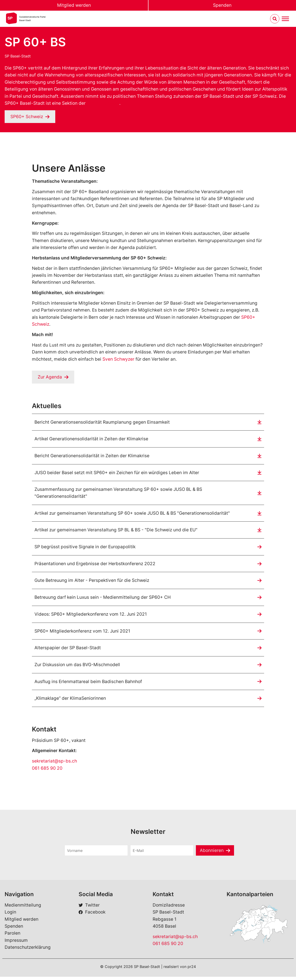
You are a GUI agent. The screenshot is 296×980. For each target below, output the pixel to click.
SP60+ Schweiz (103, 103)
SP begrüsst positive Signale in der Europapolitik (85, 548)
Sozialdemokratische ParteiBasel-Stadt (32, 19)
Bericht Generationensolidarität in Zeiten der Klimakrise (92, 456)
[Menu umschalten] (285, 19)
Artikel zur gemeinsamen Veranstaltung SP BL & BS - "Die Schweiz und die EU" (116, 531)
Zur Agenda (50, 377)
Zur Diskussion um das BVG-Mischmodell (77, 667)
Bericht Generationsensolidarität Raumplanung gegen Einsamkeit (102, 422)
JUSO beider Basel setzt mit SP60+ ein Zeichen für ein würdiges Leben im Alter (117, 473)
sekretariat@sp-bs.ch (54, 764)
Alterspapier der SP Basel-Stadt (68, 650)
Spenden (222, 5)
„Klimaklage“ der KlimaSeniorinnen (70, 701)
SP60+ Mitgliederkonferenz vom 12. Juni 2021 (82, 633)
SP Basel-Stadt (18, 56)
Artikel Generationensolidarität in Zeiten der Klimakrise (91, 439)
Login (10, 915)
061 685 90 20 (47, 771)
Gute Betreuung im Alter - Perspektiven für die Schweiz (92, 582)
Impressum (16, 944)
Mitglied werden (74, 5)
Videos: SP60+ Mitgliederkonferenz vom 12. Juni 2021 (91, 616)
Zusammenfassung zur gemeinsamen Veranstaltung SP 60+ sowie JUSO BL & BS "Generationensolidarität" (118, 494)
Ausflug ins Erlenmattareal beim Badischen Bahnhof (88, 684)
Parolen (12, 936)
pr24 (192, 970)
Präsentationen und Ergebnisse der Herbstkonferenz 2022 (95, 566)
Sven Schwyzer (118, 359)
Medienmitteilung (23, 908)
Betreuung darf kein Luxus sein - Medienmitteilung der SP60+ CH (103, 599)
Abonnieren (212, 853)
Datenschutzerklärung (28, 950)
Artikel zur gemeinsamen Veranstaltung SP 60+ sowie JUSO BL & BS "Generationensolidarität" (132, 514)
